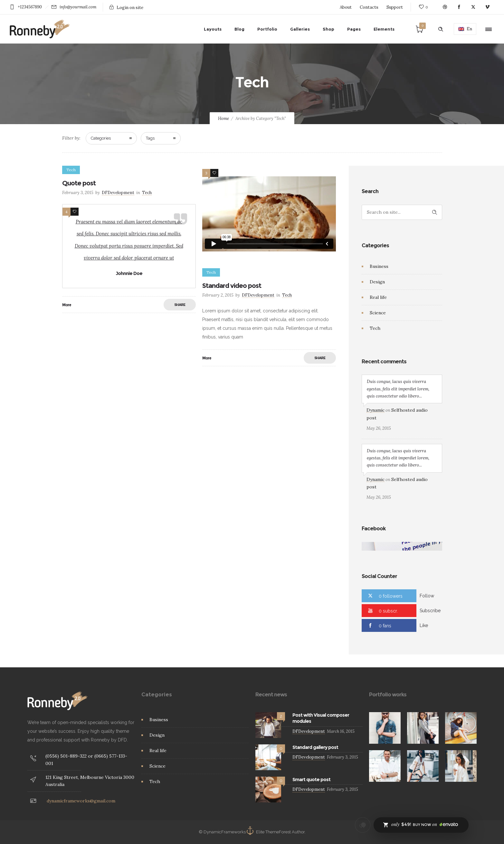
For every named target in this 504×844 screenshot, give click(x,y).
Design (377, 282)
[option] (385, 728)
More (67, 305)
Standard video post (232, 286)
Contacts (369, 7)
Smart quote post (311, 780)
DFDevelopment (118, 193)
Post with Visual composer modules (321, 718)
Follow (427, 596)
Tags (150, 138)
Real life (378, 297)
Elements (384, 29)
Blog (239, 29)
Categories (101, 138)
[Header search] (441, 29)
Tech (375, 328)
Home (223, 118)
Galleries (300, 29)
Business (379, 266)
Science (378, 313)
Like (424, 625)
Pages (354, 29)
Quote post (79, 183)
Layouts (213, 29)
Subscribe (430, 611)
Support (395, 7)
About (346, 7)
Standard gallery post (315, 747)
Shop (328, 29)
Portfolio (267, 29)
